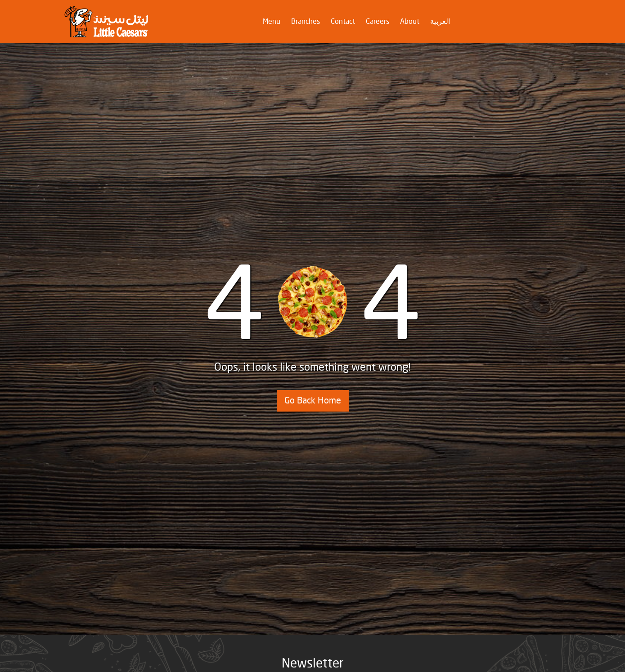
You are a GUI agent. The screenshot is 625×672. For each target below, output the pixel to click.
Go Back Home (313, 401)
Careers (378, 22)
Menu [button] (273, 21)
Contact (343, 22)
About (410, 22)
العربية (440, 22)
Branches (306, 22)
